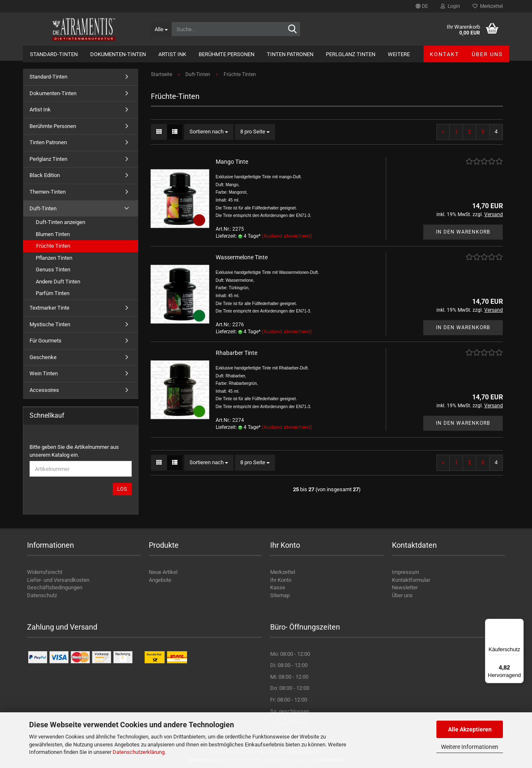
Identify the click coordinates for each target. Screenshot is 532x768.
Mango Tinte (232, 162)
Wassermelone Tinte (242, 257)
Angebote (160, 580)
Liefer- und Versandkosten (58, 580)
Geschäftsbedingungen (55, 587)
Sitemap (280, 595)
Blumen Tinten (53, 234)
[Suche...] (161, 29)
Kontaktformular (411, 580)
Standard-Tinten (54, 54)
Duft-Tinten (43, 208)
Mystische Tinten (50, 324)
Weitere (399, 54)
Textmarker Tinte (49, 308)
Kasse (278, 587)
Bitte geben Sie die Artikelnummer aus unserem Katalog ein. (74, 451)
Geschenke (43, 357)
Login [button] (450, 6)
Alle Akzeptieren (470, 729)
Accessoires (44, 390)
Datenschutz (42, 595)
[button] (422, 6)
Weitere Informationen (470, 747)
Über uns (487, 54)
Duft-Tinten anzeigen (60, 222)
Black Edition (45, 175)
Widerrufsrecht (45, 572)
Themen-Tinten (48, 192)
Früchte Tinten (53, 246)
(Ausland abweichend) (287, 236)
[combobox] (209, 132)
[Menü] (519, 624)
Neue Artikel (163, 572)
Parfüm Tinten (53, 293)
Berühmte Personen (227, 54)
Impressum (405, 572)
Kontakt (445, 54)
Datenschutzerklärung (139, 752)
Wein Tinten (44, 373)
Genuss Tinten (53, 270)
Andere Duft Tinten (58, 282)
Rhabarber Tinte (236, 353)
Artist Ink (172, 54)
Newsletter (405, 587)
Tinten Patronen (290, 54)
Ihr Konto (281, 580)
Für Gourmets (46, 341)
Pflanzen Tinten (54, 258)
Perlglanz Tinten (351, 54)
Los (122, 489)
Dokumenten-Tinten (118, 54)
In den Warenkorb (463, 232)
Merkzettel (488, 6)
